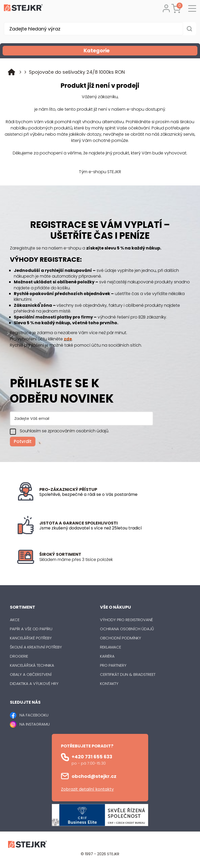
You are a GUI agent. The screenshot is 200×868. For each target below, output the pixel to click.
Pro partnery (113, 665)
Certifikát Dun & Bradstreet (128, 674)
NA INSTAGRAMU (35, 724)
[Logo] (23, 9)
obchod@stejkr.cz (94, 776)
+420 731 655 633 (92, 757)
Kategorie (140, 51)
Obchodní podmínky (121, 638)
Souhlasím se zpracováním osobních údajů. (64, 431)
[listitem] (111, 560)
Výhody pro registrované (126, 620)
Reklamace (111, 647)
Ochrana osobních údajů (127, 629)
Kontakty (109, 683)
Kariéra (107, 656)
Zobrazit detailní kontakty (87, 789)
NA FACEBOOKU (34, 715)
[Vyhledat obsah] (190, 29)
